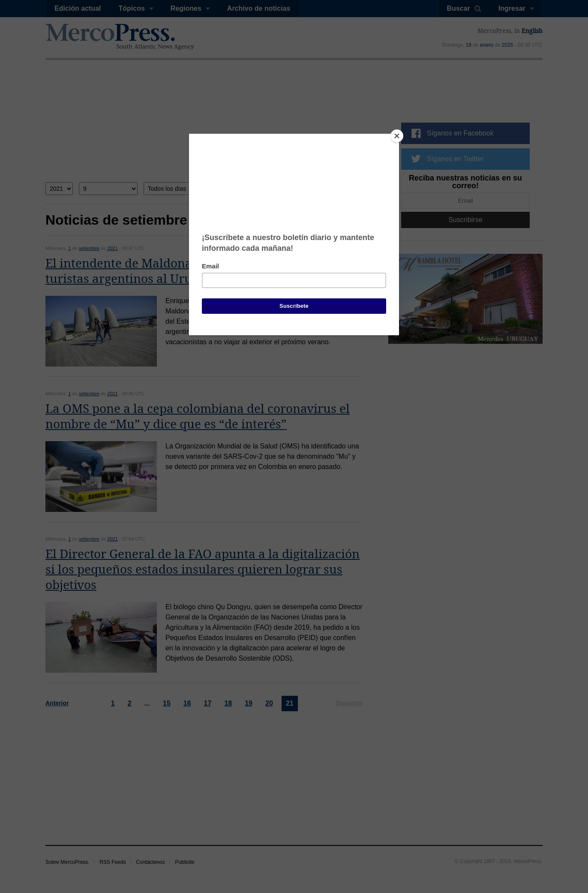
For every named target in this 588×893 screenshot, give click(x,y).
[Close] (397, 136)
